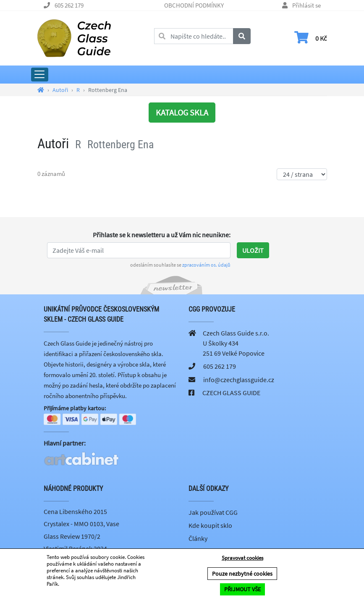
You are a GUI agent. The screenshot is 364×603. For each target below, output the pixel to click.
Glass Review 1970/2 (72, 537)
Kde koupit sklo (210, 526)
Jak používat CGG (213, 513)
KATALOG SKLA (182, 112)
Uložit (253, 250)
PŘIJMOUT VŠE (242, 590)
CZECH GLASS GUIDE (231, 393)
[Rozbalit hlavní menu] (40, 75)
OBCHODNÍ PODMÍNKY (194, 5)
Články (198, 539)
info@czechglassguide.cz (239, 380)
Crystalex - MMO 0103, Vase (81, 524)
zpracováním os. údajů (206, 265)
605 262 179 (69, 5)
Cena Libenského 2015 (75, 512)
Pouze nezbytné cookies (242, 574)
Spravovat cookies (242, 558)
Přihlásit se (306, 5)
